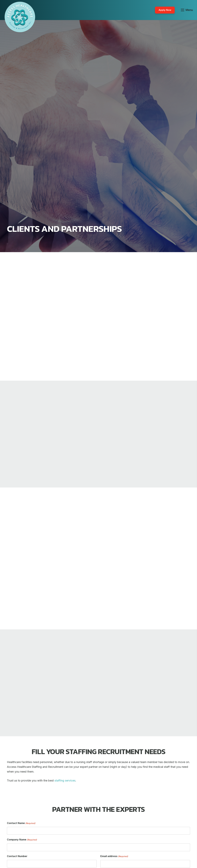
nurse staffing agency (119, 317)
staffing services (128, 341)
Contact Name (21, 823)
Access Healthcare (118, 308)
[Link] (20, 17)
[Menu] (187, 10)
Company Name (22, 840)
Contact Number (17, 856)
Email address (114, 856)
